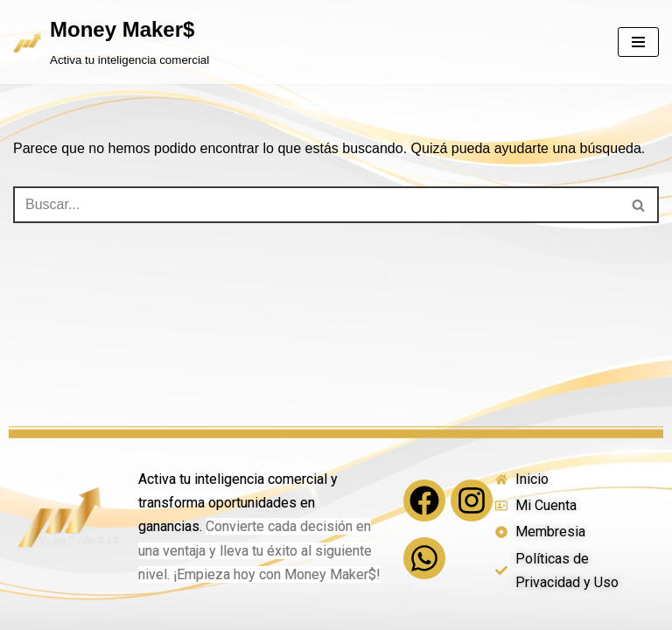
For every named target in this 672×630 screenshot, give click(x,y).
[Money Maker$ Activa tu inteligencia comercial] (111, 42)
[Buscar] (316, 205)
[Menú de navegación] (638, 42)
